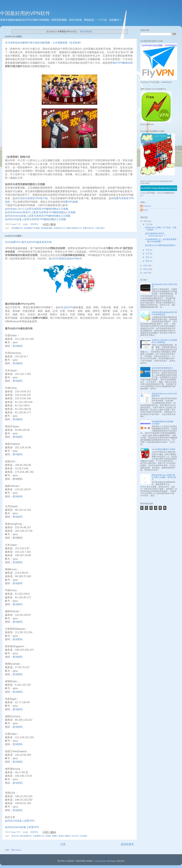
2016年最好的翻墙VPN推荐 (164, 449)
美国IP (48, 836)
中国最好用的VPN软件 (25, 13)
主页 (63, 844)
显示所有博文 (86, 32)
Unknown (147, 206)
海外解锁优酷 (47, 228)
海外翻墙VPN (17, 228)
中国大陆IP (100, 228)
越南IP (68, 836)
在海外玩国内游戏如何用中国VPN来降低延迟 (164, 313)
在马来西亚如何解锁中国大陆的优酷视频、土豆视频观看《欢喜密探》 (44, 43)
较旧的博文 (127, 844)
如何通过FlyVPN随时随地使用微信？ (161, 245)
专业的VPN (67, 307)
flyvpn (146, 210)
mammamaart (100, 861)
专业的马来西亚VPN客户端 (33, 198)
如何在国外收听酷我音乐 (162, 368)
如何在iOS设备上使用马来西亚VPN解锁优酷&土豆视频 (35, 219)
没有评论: (35, 224)
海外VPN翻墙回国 (123, 63)
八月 (148, 224)
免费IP (55, 836)
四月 (148, 261)
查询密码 (18, 346)
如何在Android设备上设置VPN (22, 827)
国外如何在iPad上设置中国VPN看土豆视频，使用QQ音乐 (164, 477)
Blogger (113, 861)
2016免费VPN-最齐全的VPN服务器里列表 (28, 242)
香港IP (61, 836)
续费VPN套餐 (70, 202)
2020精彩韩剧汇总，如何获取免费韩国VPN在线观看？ (161, 240)
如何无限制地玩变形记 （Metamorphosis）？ (155, 235)
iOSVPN (75, 836)
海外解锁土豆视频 (32, 228)
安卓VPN (15, 836)
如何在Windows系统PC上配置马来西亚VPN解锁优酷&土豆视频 (40, 212)
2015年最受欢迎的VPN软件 (66, 259)
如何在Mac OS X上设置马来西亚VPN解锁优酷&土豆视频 (37, 209)
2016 (146, 269)
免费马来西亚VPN (74, 228)
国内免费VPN (26, 836)
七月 (148, 250)
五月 (148, 257)
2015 (146, 273)
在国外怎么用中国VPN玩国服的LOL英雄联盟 (164, 341)
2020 (146, 221)
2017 (146, 266)
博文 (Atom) (16, 850)
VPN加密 (83, 836)
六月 (148, 254)
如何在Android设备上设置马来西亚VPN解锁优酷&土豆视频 (38, 216)
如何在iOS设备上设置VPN (20, 821)
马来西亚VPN (59, 228)
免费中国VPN (88, 228)
